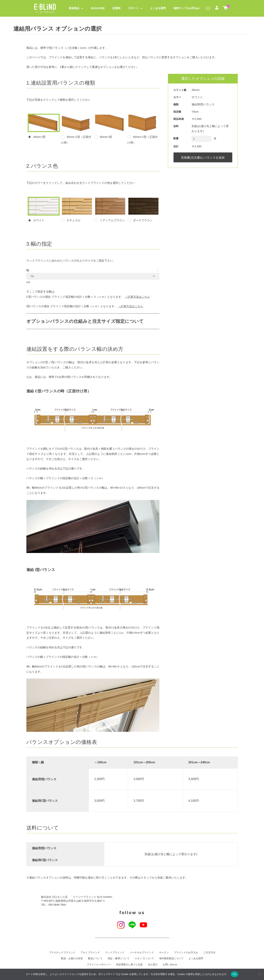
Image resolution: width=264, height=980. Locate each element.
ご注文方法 (209, 953)
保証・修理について (119, 958)
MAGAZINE (98, 8)
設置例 (116, 8)
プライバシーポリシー (99, 965)
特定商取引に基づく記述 (129, 965)
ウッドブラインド (115, 953)
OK (234, 974)
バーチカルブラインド (142, 953)
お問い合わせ (170, 965)
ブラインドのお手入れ (186, 953)
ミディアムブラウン (110, 210)
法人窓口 (153, 965)
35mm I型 (44, 126)
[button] (208, 8)
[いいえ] (259, 974)
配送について (95, 958)
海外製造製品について (171, 958)
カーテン (164, 953)
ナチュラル (77, 210)
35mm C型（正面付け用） (77, 129)
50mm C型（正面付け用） (143, 129)
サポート (133, 8)
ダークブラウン (143, 210)
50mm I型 (110, 126)
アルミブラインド (90, 953)
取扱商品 (74, 8)
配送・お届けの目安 (72, 958)
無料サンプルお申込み (187, 8)
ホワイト (44, 210)
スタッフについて (144, 958)
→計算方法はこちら (137, 297)
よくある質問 (158, 8)
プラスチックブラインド (62, 953)
